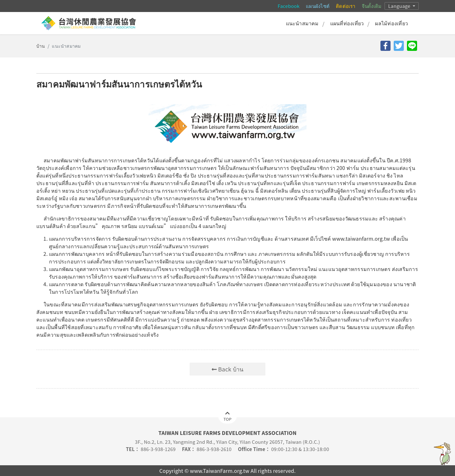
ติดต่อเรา (346, 6)
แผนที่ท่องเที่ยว (347, 23)
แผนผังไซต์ (318, 6)
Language (400, 6)
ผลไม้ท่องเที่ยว (391, 23)
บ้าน (41, 46)
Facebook (289, 6)
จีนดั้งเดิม (372, 6)
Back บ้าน (228, 369)
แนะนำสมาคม (302, 23)
